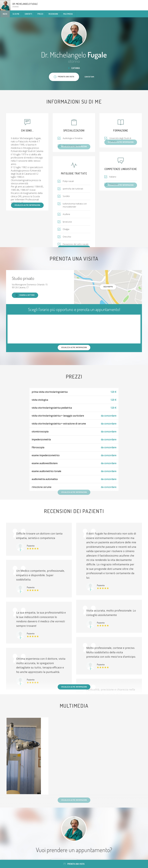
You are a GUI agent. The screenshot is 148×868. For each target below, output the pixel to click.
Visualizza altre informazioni (27, 205)
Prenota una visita (74, 864)
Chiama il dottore (25, 295)
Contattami (89, 77)
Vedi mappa (108, 287)
